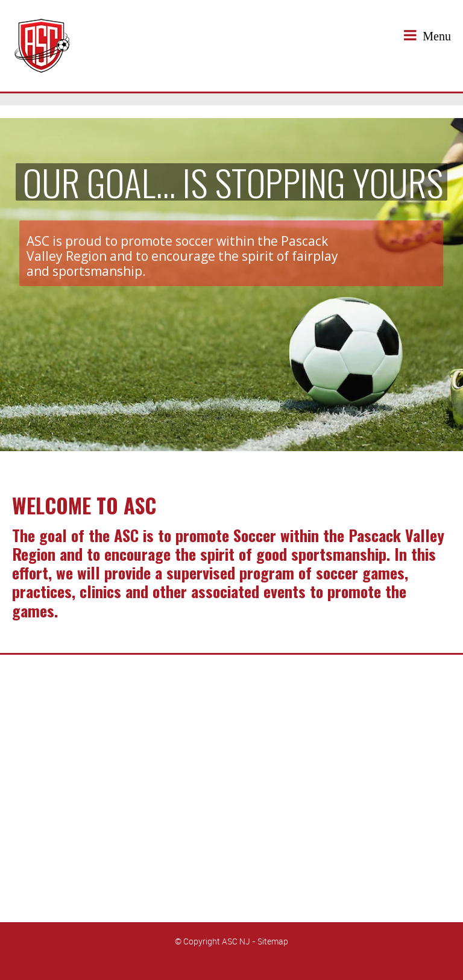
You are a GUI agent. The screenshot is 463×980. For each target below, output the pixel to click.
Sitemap (273, 941)
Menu (427, 35)
